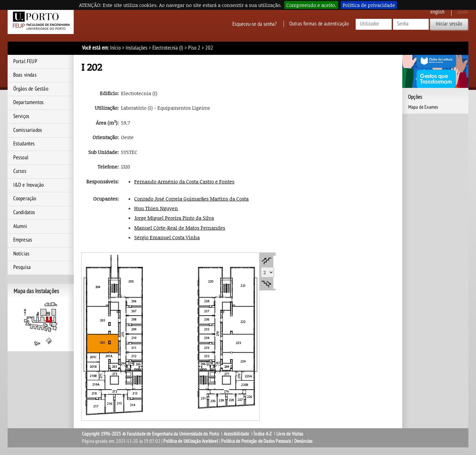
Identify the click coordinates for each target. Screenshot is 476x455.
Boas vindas (25, 75)
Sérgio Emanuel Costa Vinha (167, 237)
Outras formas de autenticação (319, 24)
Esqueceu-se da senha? (255, 24)
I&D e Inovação (29, 185)
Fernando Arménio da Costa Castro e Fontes (184, 181)
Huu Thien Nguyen (156, 208)
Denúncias (303, 441)
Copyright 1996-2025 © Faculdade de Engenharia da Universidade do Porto (151, 434)
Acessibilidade (237, 434)
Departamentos (29, 102)
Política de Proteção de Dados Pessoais (256, 441)
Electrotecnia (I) (168, 48)
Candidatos (24, 212)
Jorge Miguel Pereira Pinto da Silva (174, 218)
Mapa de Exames (423, 107)
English (437, 12)
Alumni (20, 226)
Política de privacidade (369, 5)
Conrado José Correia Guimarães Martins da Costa (191, 199)
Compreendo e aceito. (311, 5)
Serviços (21, 116)
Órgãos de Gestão (31, 89)
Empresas (23, 240)
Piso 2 (194, 48)
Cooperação (25, 199)
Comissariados (28, 130)
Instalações (137, 48)
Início (115, 48)
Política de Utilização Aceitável (191, 441)
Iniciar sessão (449, 24)
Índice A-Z (263, 434)
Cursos (20, 171)
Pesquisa (22, 267)
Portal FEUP (25, 61)
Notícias (21, 254)
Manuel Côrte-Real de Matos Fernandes (180, 228)
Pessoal (21, 158)
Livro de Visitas (290, 434)
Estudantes (24, 144)
